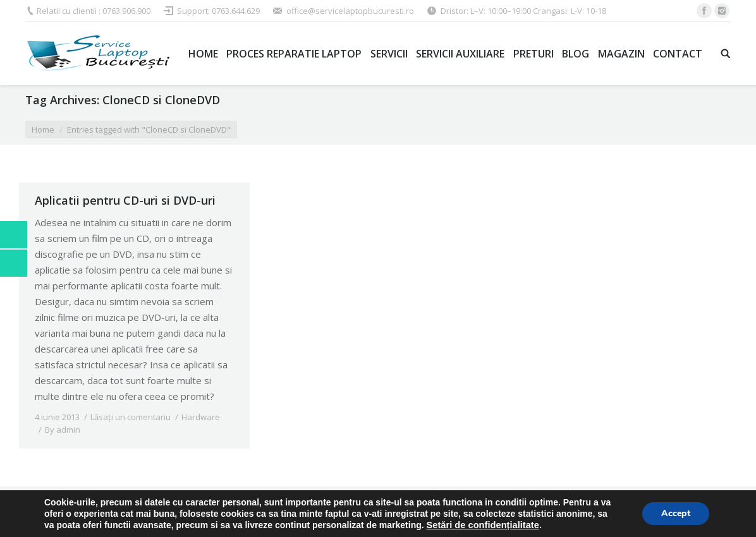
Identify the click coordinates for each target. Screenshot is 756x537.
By (63, 430)
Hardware (201, 417)
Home (43, 130)
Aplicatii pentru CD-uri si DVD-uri (125, 200)
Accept (676, 513)
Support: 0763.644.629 (218, 11)
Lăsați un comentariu (131, 417)
